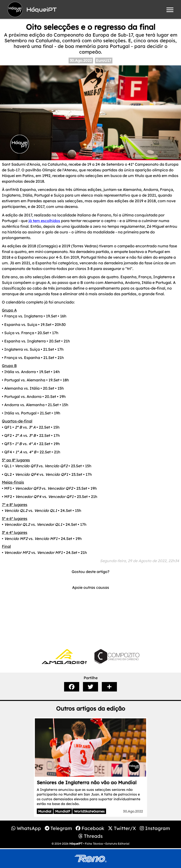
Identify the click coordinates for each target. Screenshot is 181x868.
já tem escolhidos (44, 221)
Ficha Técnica (94, 844)
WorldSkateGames (89, 811)
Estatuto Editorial (117, 844)
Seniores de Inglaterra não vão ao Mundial (87, 782)
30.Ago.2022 (81, 60)
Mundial (45, 811)
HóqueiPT (76, 844)
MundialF (63, 811)
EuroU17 (104, 60)
